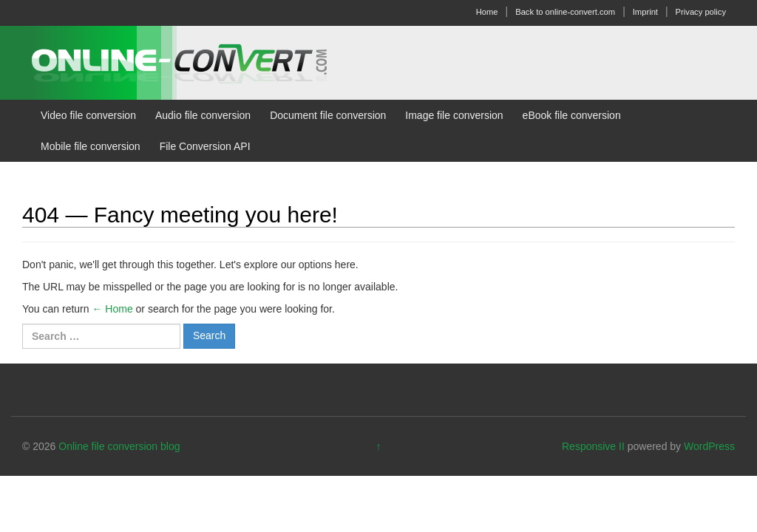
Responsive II (593, 446)
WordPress (709, 446)
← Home (112, 309)
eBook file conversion (572, 115)
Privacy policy (701, 12)
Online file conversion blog (119, 446)
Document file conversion (328, 115)
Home (487, 12)
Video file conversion (88, 115)
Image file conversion (454, 115)
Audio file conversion (203, 115)
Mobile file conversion (91, 146)
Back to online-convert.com (565, 12)
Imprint (645, 12)
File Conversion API (205, 146)
